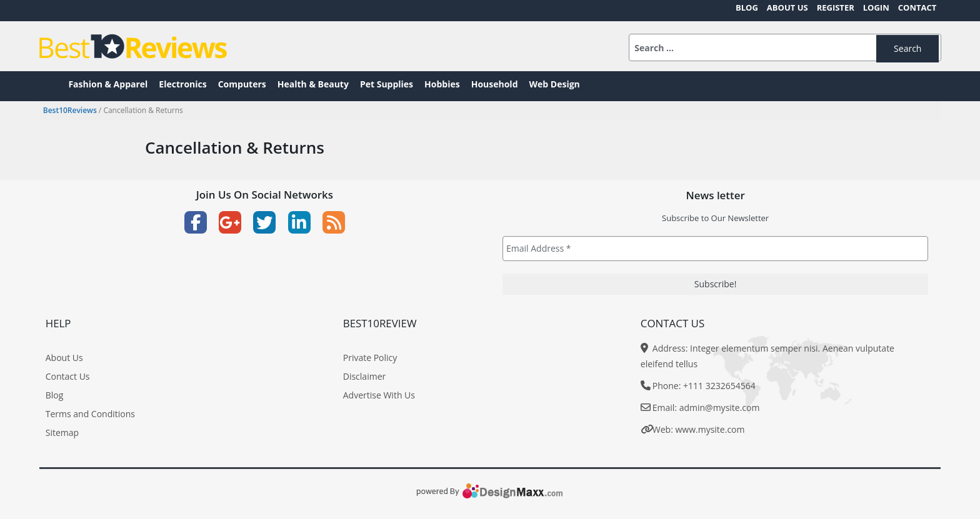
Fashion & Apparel (108, 84)
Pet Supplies (387, 84)
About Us (787, 7)
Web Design (555, 84)
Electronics (182, 84)
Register (836, 7)
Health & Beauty (313, 84)
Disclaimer (364, 376)
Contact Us (68, 376)
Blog (747, 7)
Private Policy (370, 358)
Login (876, 7)
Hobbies (442, 84)
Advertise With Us (379, 395)
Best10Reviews (70, 110)
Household (495, 84)
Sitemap (62, 432)
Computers (242, 84)
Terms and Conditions (90, 414)
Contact (917, 7)
